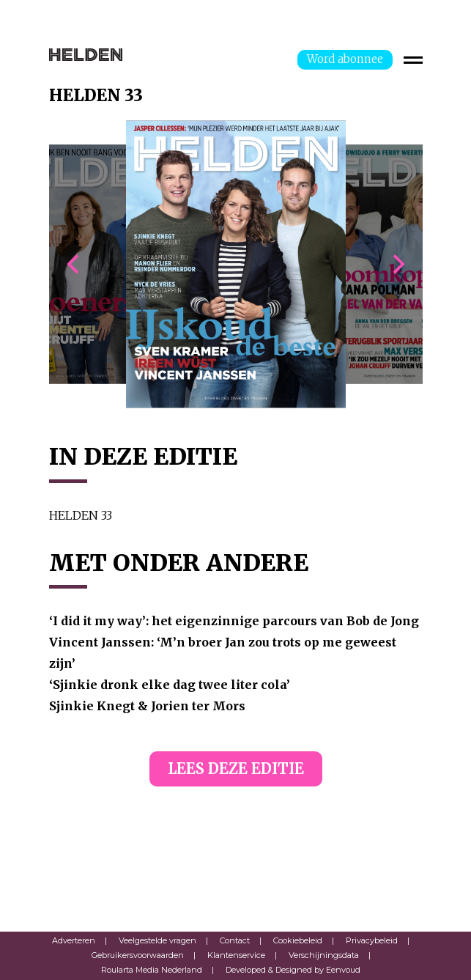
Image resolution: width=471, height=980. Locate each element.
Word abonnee (345, 59)
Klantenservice (236, 955)
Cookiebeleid (298, 940)
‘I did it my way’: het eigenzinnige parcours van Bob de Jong (234, 621)
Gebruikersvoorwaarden (138, 955)
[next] (397, 265)
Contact (235, 940)
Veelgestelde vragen (157, 940)
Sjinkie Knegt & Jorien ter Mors (147, 706)
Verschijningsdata (324, 955)
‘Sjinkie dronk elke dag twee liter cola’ (170, 685)
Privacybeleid (372, 940)
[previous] (75, 265)
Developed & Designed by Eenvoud (293, 970)
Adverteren (74, 940)
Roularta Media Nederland (152, 970)
